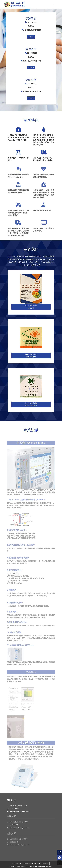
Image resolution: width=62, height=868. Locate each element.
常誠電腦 (26, 864)
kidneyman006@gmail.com (19, 807)
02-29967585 (14, 804)
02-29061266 (14, 839)
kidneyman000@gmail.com (19, 824)
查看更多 (31, 37)
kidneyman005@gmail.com (19, 842)
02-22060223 (14, 821)
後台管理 (45, 864)
